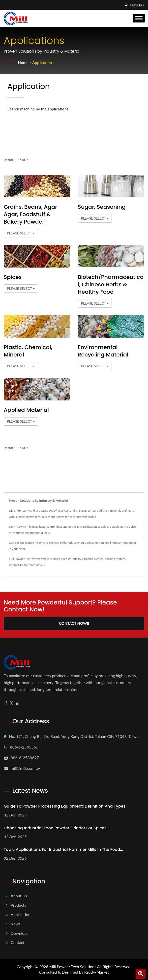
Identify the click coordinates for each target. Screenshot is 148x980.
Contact (17, 942)
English (137, 5)
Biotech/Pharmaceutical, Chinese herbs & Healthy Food (111, 285)
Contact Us (16, 565)
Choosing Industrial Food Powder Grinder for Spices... (57, 828)
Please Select (21, 233)
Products (18, 905)
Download (20, 933)
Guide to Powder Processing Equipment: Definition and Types (65, 806)
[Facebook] (6, 703)
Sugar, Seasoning (102, 207)
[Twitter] (12, 703)
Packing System (115, 559)
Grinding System (93, 559)
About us (19, 896)
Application (42, 62)
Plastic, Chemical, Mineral (28, 351)
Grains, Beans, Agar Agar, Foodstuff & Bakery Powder (30, 214)
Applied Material (26, 410)
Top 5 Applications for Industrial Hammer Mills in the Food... (63, 849)
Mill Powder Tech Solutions (73, 967)
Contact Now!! (74, 623)
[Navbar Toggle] (139, 18)
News (16, 924)
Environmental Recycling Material (103, 351)
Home (23, 62)
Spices (13, 277)
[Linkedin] (18, 703)
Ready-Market (97, 972)
